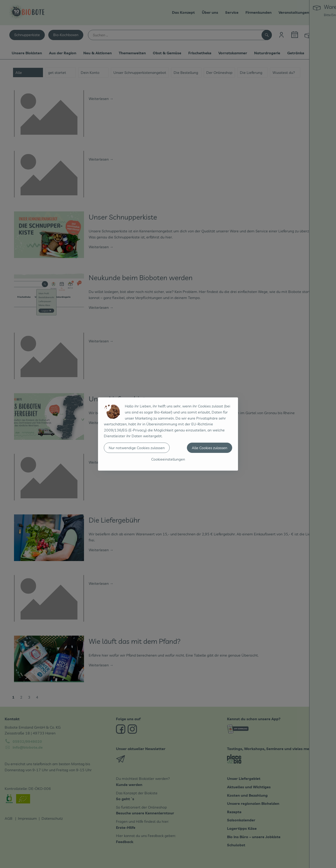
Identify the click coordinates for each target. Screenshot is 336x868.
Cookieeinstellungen (168, 459)
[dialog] (168, 434)
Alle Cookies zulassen (210, 448)
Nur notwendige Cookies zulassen (137, 448)
